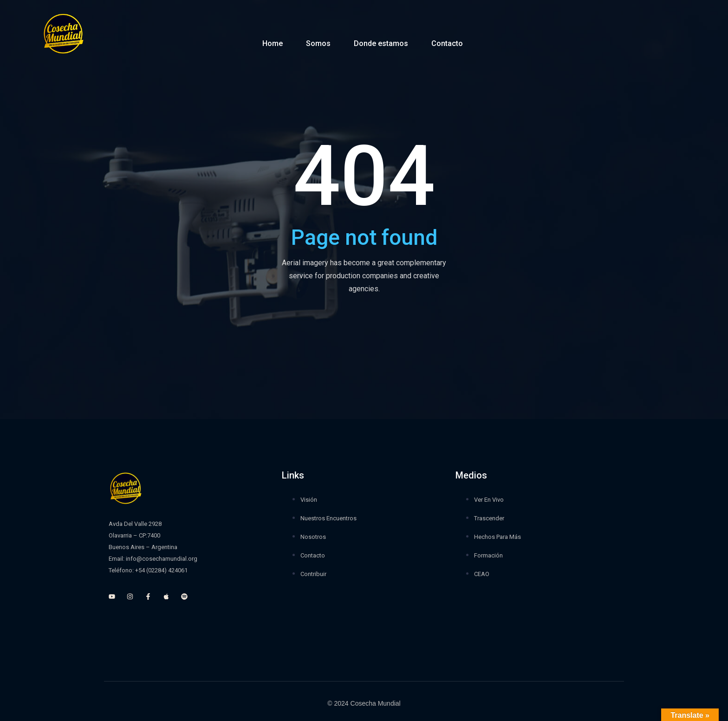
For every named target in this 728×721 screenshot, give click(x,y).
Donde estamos (381, 43)
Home (273, 43)
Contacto (447, 43)
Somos (318, 43)
